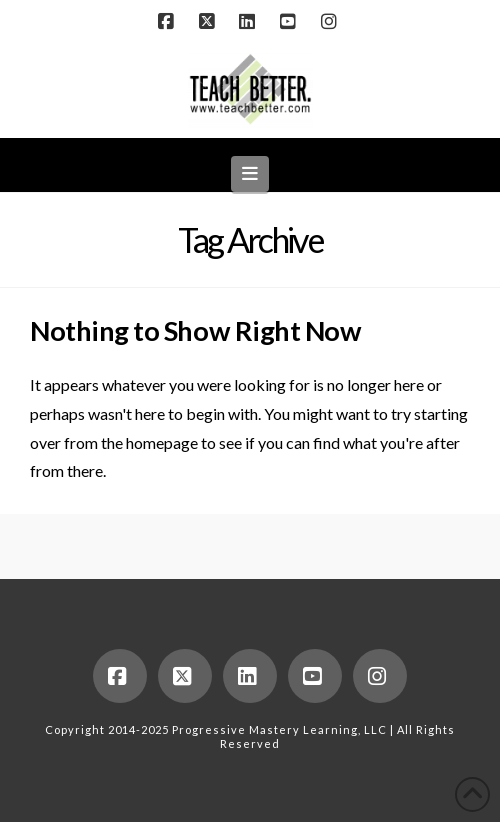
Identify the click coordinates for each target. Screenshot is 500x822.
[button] (250, 173)
